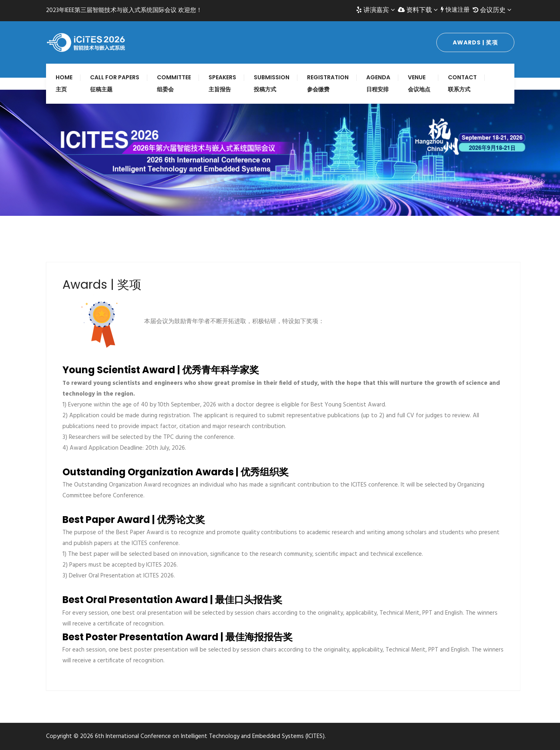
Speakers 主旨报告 (222, 83)
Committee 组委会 (174, 83)
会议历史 (492, 10)
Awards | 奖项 (475, 42)
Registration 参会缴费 (328, 83)
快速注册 (455, 10)
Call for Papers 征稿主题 (115, 83)
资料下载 (418, 10)
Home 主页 (64, 83)
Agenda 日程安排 (378, 83)
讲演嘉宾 (375, 10)
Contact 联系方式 (462, 83)
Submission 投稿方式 (272, 83)
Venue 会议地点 (419, 83)
